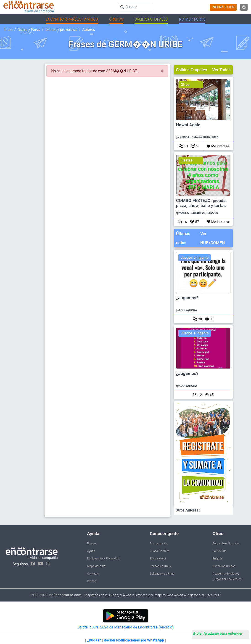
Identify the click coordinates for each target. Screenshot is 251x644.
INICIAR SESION (223, 7)
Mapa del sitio (96, 566)
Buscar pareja (159, 543)
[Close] (162, 71)
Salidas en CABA (161, 566)
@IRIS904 (183, 137)
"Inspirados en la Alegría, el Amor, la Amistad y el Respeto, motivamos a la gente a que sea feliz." (152, 595)
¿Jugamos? (187, 298)
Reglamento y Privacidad (103, 558)
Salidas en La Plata (162, 574)
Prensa (92, 581)
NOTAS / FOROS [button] (192, 19)
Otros (185, 85)
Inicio (8, 30)
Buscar (92, 543)
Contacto (93, 574)
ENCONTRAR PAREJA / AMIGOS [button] (72, 19)
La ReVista (220, 551)
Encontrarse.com (67, 595)
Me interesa (218, 146)
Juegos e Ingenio (195, 258)
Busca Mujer (158, 558)
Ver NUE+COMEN (213, 238)
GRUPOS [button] (116, 19)
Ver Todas (221, 70)
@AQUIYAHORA (187, 310)
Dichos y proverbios (61, 30)
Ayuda (91, 551)
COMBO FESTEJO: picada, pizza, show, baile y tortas (201, 203)
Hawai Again (188, 125)
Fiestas (187, 160)
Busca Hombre (159, 551)
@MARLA (182, 213)
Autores (89, 30)
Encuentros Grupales (226, 543)
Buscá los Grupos (224, 566)
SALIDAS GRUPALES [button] (151, 19)
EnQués (218, 558)
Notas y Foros (29, 30)
